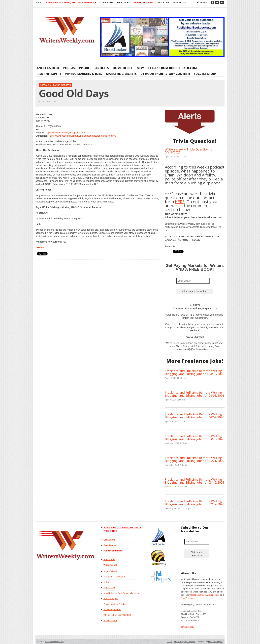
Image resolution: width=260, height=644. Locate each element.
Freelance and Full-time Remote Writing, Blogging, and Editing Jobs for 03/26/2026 (194, 438)
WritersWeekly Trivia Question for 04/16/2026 (189, 151)
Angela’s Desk (48, 68)
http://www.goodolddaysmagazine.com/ (66, 133)
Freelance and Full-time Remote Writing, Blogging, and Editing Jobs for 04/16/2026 (194, 372)
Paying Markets (62, 85)
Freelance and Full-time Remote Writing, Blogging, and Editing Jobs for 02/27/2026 (194, 503)
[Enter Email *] (193, 281)
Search (202, 2)
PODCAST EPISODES (77, 68)
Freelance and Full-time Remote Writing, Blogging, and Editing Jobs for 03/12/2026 (194, 481)
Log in (170, 642)
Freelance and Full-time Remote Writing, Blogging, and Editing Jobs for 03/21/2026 (194, 459)
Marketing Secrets (121, 74)
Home (38, 2)
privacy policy (188, 627)
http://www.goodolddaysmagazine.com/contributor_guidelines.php (82, 136)
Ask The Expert (49, 74)
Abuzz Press (213, 595)
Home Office (123, 68)
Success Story (205, 74)
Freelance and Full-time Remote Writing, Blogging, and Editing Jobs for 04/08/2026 (194, 394)
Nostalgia (46, 85)
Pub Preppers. (188, 598)
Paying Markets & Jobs (84, 74)
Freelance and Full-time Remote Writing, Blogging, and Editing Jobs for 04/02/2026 (194, 416)
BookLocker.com (198, 595)
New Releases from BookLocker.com (167, 68)
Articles (102, 68)
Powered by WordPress (185, 642)
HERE (180, 202)
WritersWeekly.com (54, 642)
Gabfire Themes (215, 642)
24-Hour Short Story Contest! (165, 74)
